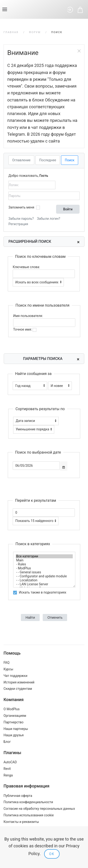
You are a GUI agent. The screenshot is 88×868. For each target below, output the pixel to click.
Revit (7, 769)
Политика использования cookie (29, 815)
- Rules (44, 564)
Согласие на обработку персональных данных (39, 809)
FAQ (6, 663)
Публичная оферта (18, 796)
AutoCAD (10, 762)
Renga (8, 775)
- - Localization (44, 580)
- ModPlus (44, 568)
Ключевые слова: (26, 267)
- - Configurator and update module (44, 576)
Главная (11, 32)
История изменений (19, 682)
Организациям (15, 716)
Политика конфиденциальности (28, 802)
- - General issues (44, 572)
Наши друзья (14, 735)
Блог (7, 742)
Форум (35, 32)
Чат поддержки (15, 676)
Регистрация (18, 224)
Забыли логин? (48, 219)
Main (44, 560)
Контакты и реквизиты (21, 822)
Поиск (70, 160)
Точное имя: (25, 329)
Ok (52, 854)
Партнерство (13, 722)
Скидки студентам (18, 689)
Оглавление (21, 160)
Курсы (8, 669)
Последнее (48, 160)
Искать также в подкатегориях (40, 592)
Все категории (44, 556)
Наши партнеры (16, 729)
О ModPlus (11, 709)
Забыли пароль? (21, 219)
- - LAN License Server (44, 584)
